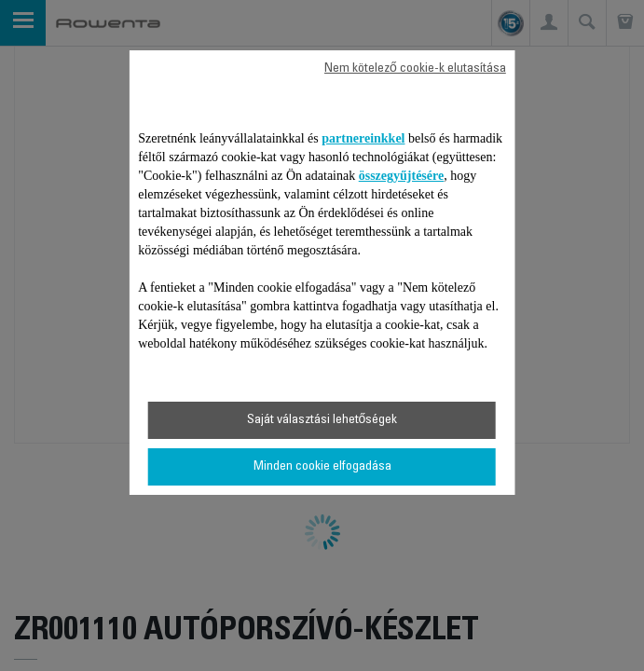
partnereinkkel (363, 138)
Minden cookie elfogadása (322, 467)
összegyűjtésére (402, 176)
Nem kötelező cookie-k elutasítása (415, 69)
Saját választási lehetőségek (322, 420)
